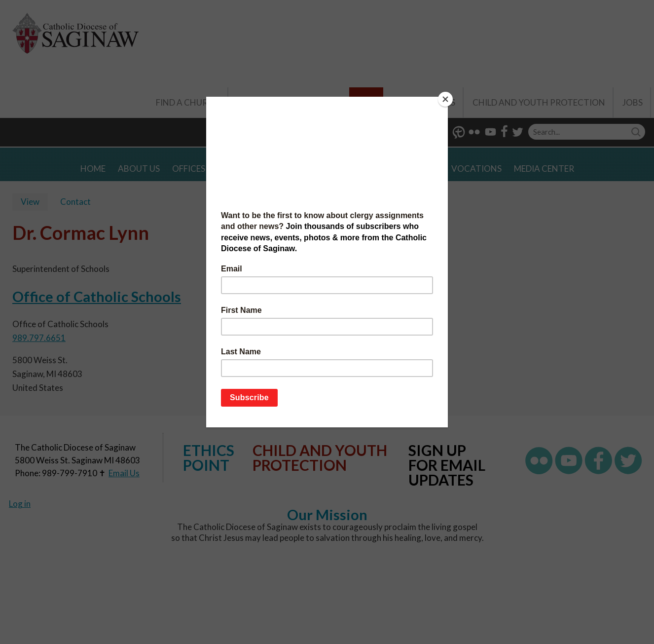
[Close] (445, 99)
